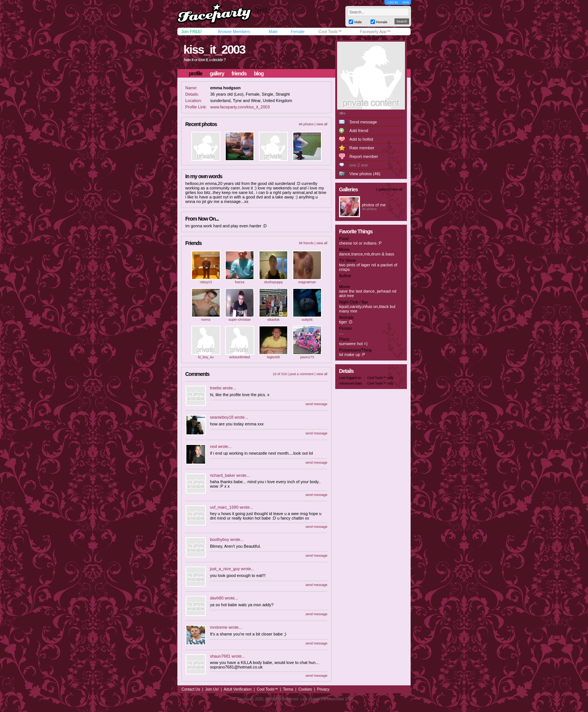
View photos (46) (365, 174)
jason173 (307, 357)
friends (239, 74)
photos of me (374, 205)
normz (206, 320)
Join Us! (212, 689)
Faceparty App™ (375, 32)
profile (196, 74)
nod (213, 446)
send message (316, 404)
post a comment (301, 374)
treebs (216, 388)
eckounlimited (239, 357)
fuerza (239, 282)
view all (322, 124)
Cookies (305, 689)
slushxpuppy (273, 282)
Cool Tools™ (330, 32)
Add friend (359, 131)
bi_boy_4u (206, 357)
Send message (363, 122)
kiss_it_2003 (214, 50)
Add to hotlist (361, 139)
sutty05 (307, 320)
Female (298, 32)
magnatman (307, 282)
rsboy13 (206, 282)
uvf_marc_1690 (224, 507)
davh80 (217, 598)
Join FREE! (192, 32)
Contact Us (191, 689)
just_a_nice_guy (225, 569)
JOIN (406, 2)
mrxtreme (219, 627)
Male (273, 32)
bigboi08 (273, 357)
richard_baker (223, 475)
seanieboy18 (222, 417)
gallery (217, 74)
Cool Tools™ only (380, 378)
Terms (288, 689)
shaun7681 (220, 656)
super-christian (239, 320)
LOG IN (392, 2)
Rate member (362, 148)
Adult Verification (238, 689)
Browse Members (234, 32)
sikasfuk (274, 320)
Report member (364, 156)
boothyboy (220, 539)
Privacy (323, 689)
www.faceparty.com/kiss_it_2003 (240, 107)
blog (259, 74)
